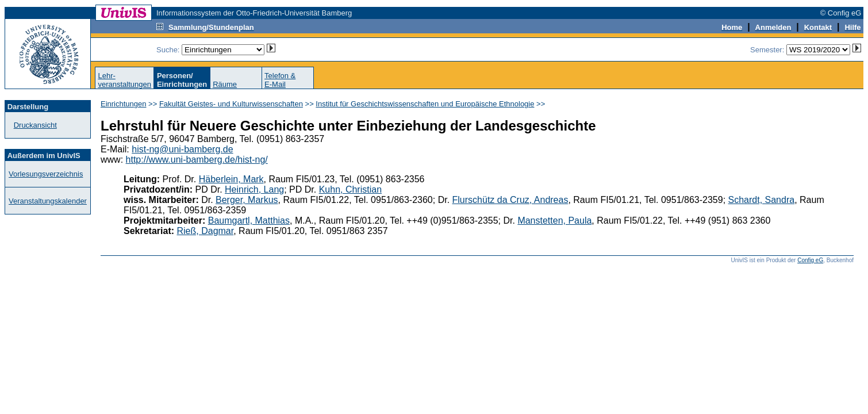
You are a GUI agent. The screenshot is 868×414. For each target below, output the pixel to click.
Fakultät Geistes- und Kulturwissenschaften (231, 104)
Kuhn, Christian (350, 189)
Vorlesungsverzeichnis (46, 174)
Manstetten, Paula (554, 221)
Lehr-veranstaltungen (124, 80)
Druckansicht (35, 125)
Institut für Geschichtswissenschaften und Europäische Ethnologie (425, 104)
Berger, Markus (247, 200)
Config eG (810, 260)
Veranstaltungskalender (48, 201)
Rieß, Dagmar (206, 231)
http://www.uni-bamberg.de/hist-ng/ (197, 160)
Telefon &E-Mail (280, 80)
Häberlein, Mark (231, 179)
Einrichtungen (124, 104)
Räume (225, 84)
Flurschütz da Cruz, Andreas (510, 200)
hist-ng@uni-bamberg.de (182, 149)
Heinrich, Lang (254, 189)
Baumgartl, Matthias (249, 221)
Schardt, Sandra (762, 200)
